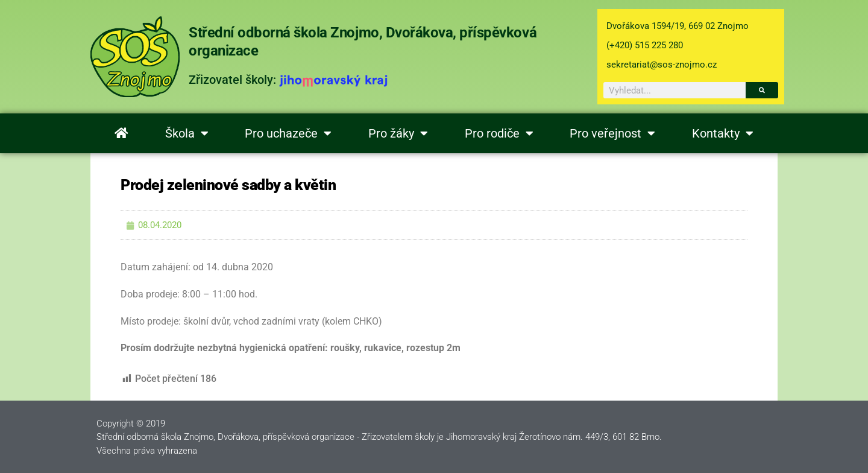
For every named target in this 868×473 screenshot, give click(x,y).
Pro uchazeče (288, 133)
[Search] (762, 90)
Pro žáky (398, 133)
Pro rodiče (499, 133)
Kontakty (723, 133)
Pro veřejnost (612, 133)
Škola (187, 133)
